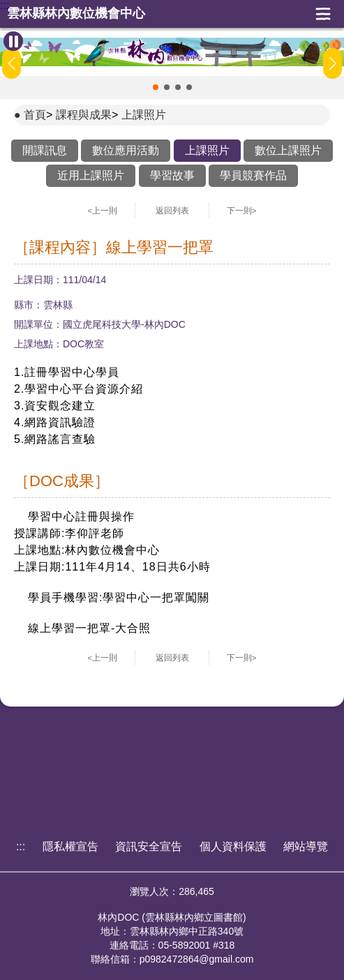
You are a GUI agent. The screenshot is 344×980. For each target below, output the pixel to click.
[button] (156, 87)
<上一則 (103, 211)
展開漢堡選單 (323, 14)
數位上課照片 (288, 150)
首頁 (35, 115)
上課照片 (144, 115)
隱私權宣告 (70, 846)
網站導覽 (306, 846)
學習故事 (172, 175)
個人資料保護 (233, 846)
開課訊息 (45, 150)
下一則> (242, 211)
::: (5, 6)
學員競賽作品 (253, 175)
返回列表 (172, 211)
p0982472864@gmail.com (197, 959)
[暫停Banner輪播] (13, 41)
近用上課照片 (91, 175)
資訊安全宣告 (149, 846)
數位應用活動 (126, 150)
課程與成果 (84, 115)
